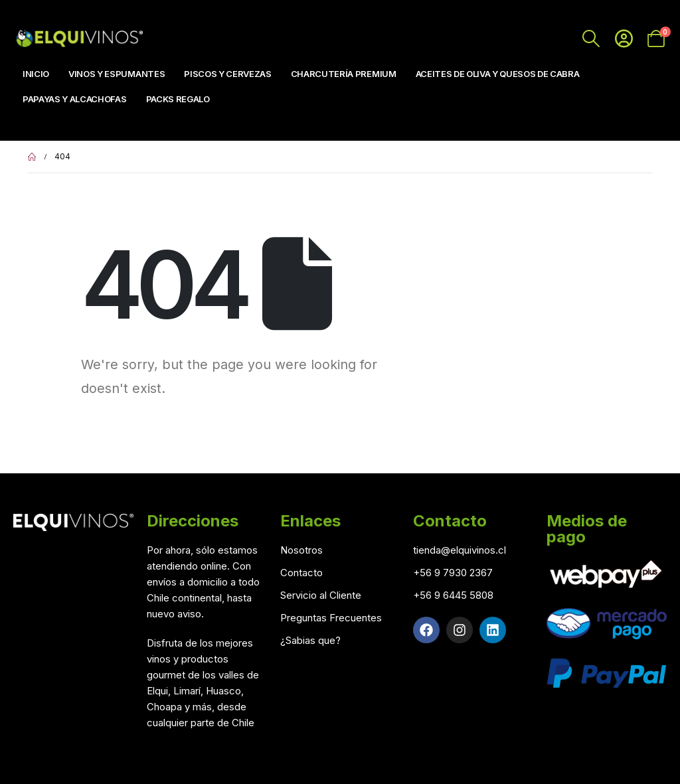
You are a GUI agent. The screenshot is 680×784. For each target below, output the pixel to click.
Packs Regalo (178, 99)
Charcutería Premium (344, 74)
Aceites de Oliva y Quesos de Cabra (498, 74)
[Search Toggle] (591, 39)
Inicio (36, 74)
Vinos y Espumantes (117, 74)
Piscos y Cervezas (227, 74)
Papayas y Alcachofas (75, 99)
